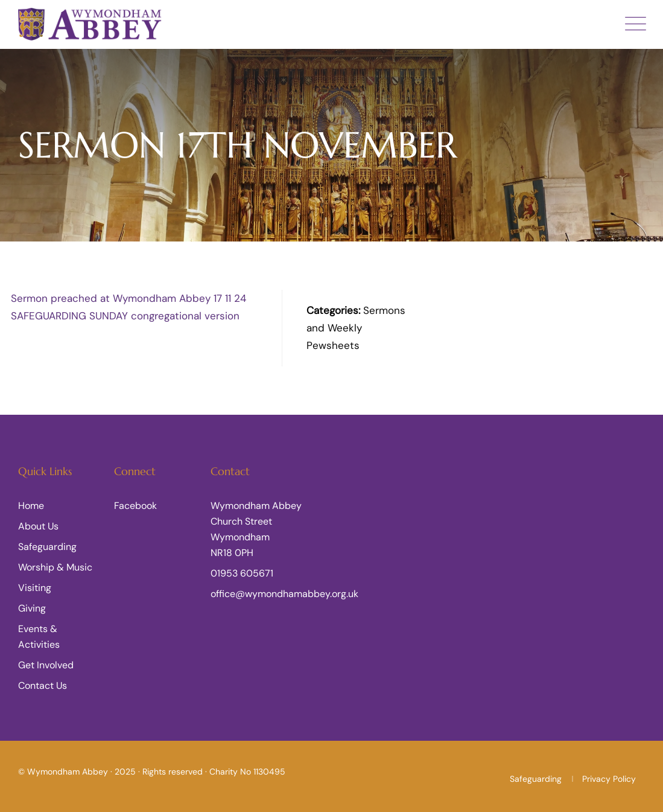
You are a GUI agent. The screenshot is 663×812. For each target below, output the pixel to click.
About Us (38, 526)
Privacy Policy (609, 779)
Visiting (35, 588)
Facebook (135, 506)
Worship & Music (55, 567)
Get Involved (46, 665)
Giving (32, 608)
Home (31, 506)
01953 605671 (242, 573)
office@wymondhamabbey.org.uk (284, 594)
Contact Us (43, 686)
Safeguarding (47, 547)
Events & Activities (39, 637)
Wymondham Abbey (68, 772)
